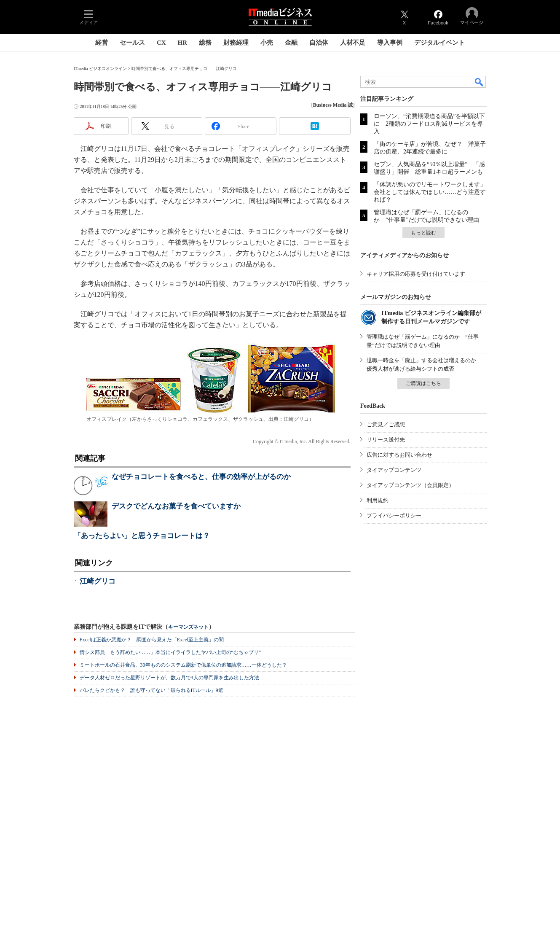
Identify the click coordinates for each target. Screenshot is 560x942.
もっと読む (423, 233)
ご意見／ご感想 (386, 424)
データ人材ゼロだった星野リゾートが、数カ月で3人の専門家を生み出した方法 (169, 678)
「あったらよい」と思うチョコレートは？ (142, 536)
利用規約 (378, 500)
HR (183, 43)
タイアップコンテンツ (394, 470)
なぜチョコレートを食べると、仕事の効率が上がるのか (201, 477)
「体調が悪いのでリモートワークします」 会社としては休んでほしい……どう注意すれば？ (433, 192)
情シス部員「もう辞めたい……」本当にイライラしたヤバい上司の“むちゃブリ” (170, 652)
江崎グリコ (98, 581)
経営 (102, 43)
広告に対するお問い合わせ (399, 455)
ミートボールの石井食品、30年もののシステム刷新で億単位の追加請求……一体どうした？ (183, 665)
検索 (480, 82)
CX (161, 43)
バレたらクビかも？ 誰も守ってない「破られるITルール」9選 (151, 690)
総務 (205, 43)
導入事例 (390, 43)
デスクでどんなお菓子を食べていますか (176, 506)
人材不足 (353, 43)
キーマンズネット (188, 627)
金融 (291, 43)
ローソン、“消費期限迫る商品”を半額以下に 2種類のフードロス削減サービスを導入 (429, 124)
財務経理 (236, 43)
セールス (132, 43)
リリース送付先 (386, 440)
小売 (267, 43)
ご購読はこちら (423, 383)
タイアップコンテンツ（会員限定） (410, 485)
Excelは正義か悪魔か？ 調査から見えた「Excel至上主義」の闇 (152, 640)
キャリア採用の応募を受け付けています (416, 274)
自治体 (319, 43)
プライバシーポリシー (394, 515)
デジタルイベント (439, 43)
